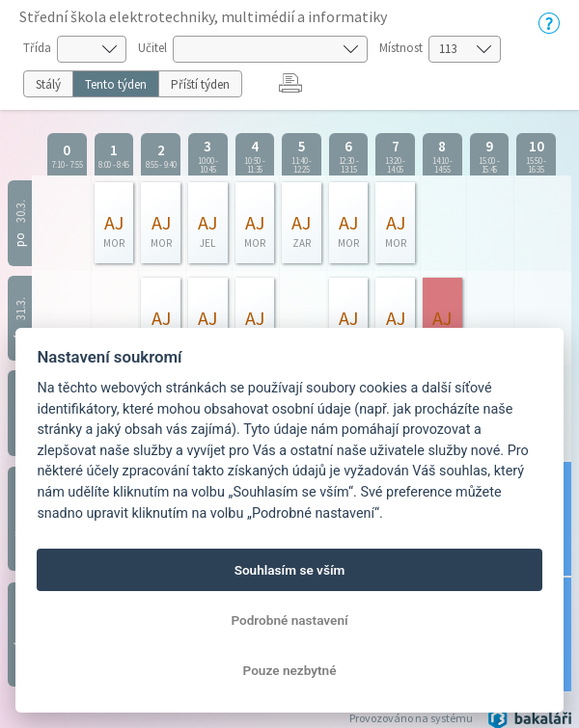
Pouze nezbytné (290, 670)
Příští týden (200, 84)
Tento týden (116, 84)
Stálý (48, 84)
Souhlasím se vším (290, 570)
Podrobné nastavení (289, 620)
